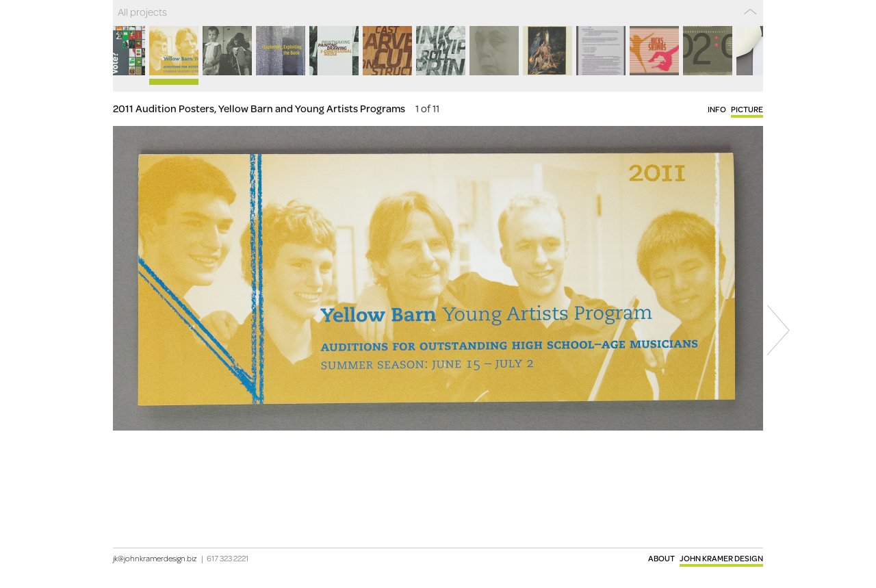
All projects (142, 12)
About (661, 558)
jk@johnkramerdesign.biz (155, 558)
